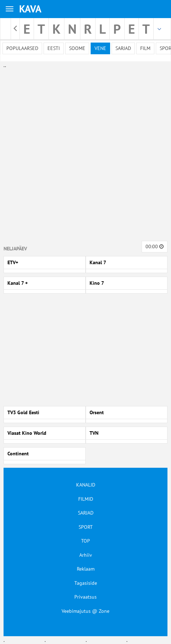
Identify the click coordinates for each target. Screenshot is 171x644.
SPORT (86, 527)
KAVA (30, 9)
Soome (77, 48)
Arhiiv (86, 555)
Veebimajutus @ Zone (85, 611)
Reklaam (86, 569)
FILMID (86, 499)
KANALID (86, 485)
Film (145, 48)
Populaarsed (22, 48)
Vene (100, 48)
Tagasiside (86, 583)
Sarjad (123, 48)
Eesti (54, 48)
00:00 (155, 246)
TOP (85, 541)
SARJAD (86, 513)
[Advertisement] (84, 153)
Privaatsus (85, 597)
